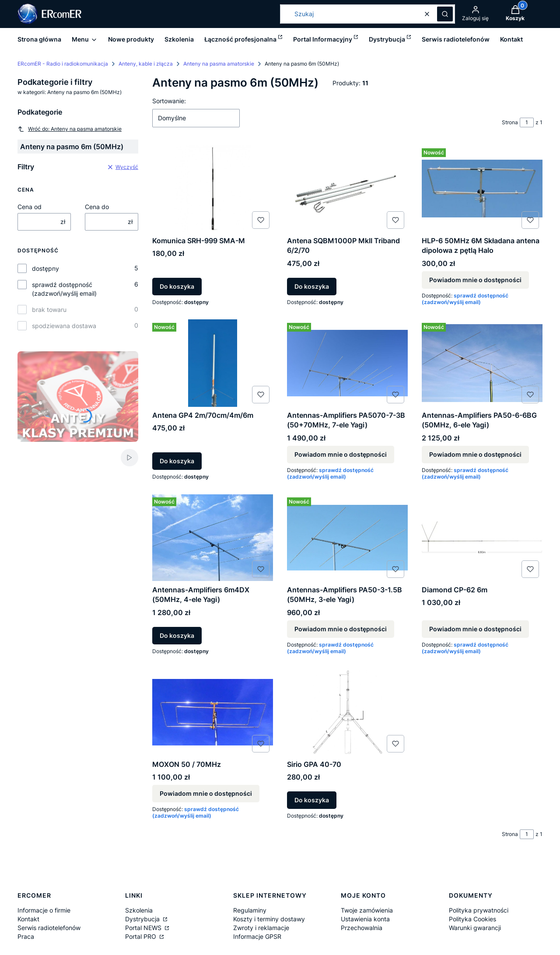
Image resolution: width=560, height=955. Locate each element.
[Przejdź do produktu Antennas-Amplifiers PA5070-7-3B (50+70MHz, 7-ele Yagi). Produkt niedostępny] (347, 363)
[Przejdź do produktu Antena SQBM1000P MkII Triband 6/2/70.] (347, 189)
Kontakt (28, 919)
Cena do (97, 207)
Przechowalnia (362, 928)
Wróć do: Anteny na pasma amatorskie (70, 129)
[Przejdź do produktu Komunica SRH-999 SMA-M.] (213, 189)
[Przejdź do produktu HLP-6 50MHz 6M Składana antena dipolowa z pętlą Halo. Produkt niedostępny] (482, 189)
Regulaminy (250, 910)
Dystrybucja (143, 919)
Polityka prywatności (479, 910)
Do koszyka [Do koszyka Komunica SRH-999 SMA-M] (177, 286)
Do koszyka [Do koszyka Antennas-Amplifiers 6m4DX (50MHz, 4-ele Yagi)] (177, 635)
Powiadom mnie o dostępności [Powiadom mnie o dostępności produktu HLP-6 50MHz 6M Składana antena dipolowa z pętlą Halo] (475, 280)
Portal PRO (142, 936)
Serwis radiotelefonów (49, 928)
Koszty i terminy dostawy (269, 919)
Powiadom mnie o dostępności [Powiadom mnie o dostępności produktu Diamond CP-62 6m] (475, 629)
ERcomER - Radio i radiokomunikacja (63, 64)
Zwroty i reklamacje (261, 928)
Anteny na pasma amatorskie (219, 64)
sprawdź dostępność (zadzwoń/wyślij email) (64, 289)
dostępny (45, 268)
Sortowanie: (169, 101)
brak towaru (49, 310)
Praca (26, 936)
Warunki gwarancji (475, 928)
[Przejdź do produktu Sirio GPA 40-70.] (347, 712)
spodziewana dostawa (64, 326)
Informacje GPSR (257, 936)
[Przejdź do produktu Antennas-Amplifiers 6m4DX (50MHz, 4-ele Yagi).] (213, 538)
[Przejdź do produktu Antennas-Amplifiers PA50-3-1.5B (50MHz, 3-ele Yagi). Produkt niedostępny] (347, 538)
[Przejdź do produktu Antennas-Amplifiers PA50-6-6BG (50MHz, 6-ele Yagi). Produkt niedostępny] (482, 363)
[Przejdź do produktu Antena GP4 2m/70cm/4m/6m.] (213, 363)
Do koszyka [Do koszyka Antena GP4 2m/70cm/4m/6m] (177, 461)
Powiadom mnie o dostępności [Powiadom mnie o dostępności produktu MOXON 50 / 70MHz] (206, 793)
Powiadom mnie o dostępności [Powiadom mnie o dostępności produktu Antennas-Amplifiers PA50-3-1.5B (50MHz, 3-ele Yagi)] (341, 629)
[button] (445, 14)
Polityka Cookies (472, 919)
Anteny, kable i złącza (146, 64)
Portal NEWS (144, 928)
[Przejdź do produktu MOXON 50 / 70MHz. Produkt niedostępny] (213, 712)
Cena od (30, 207)
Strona (510, 122)
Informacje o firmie (44, 910)
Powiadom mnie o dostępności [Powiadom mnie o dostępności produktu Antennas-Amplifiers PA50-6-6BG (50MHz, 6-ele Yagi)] (475, 454)
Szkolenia (139, 910)
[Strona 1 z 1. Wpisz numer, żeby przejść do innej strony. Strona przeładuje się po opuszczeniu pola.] (527, 122)
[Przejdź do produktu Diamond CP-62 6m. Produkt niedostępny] (482, 538)
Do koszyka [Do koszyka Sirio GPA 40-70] (312, 800)
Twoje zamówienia (367, 910)
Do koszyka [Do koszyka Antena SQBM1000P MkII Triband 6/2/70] (312, 286)
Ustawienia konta (365, 919)
